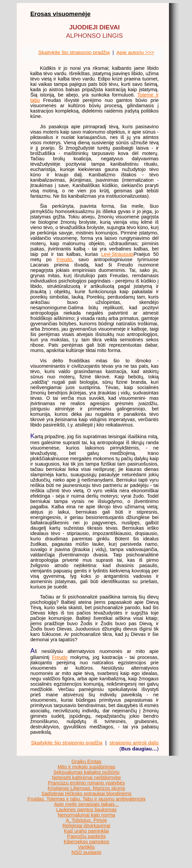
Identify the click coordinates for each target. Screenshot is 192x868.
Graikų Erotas (86, 761)
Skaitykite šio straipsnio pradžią (74, 52)
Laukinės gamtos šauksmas (86, 810)
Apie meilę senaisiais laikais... (86, 804)
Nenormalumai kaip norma (86, 815)
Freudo (64, 259)
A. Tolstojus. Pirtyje (86, 820)
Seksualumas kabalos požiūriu (86, 772)
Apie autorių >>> (135, 52)
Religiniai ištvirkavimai (86, 826)
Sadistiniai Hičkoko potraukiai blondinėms (86, 794)
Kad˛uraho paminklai (86, 831)
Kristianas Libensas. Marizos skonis (86, 788)
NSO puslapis (86, 852)
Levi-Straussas (117, 254)
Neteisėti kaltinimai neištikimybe (86, 777)
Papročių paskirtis (86, 836)
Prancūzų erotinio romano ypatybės (86, 783)
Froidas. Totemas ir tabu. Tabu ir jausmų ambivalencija (86, 799)
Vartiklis (86, 847)
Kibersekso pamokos (86, 842)
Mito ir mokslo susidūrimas (86, 767)
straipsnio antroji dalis (134, 743)
